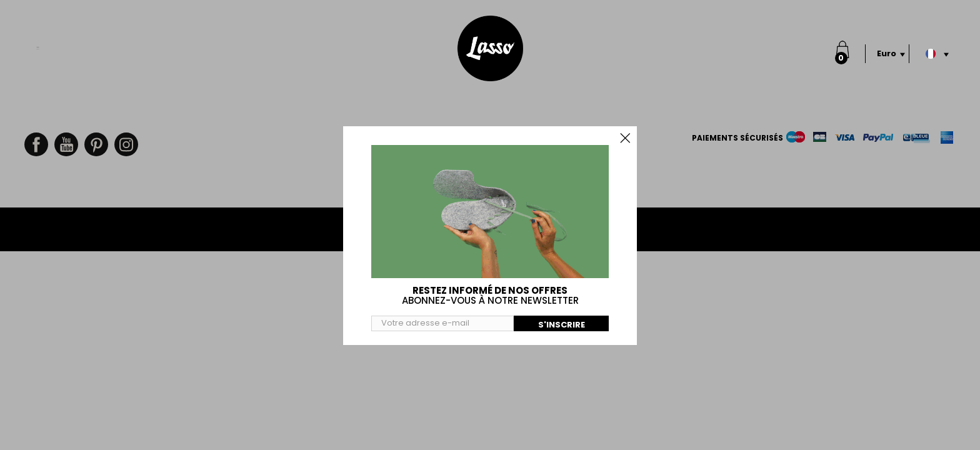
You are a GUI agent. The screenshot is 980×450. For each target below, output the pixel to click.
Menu (38, 42)
